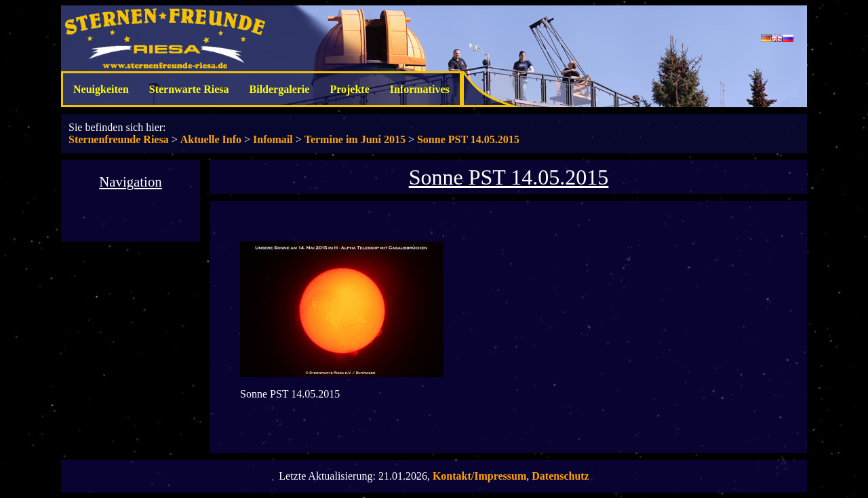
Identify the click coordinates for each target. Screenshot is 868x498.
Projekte (349, 89)
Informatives (420, 89)
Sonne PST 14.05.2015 (468, 139)
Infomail (273, 139)
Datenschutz (560, 476)
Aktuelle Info (211, 139)
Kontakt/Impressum (479, 476)
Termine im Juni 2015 (355, 139)
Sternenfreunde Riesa (119, 139)
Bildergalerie (280, 89)
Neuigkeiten (101, 89)
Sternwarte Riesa (189, 89)
